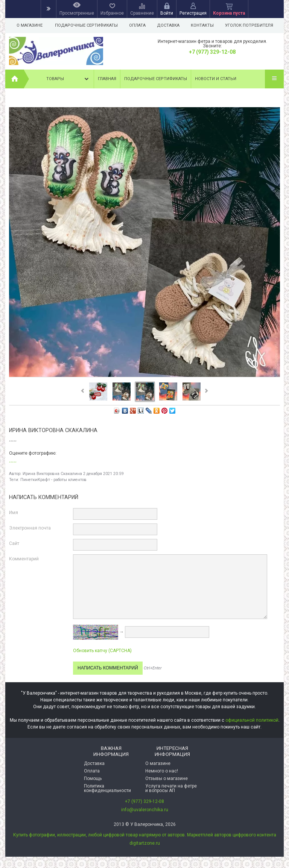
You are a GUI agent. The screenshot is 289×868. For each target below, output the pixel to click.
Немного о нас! (162, 771)
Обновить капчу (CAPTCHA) (102, 651)
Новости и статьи (216, 79)
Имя (14, 513)
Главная (107, 79)
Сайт (14, 543)
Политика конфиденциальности (107, 788)
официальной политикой (252, 720)
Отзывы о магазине (167, 778)
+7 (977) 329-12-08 (212, 52)
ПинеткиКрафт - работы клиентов (53, 480)
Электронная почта (30, 528)
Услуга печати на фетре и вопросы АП (171, 788)
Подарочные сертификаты (86, 25)
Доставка (170, 25)
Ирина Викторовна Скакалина (52, 474)
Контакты (206, 25)
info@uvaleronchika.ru (145, 810)
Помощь (93, 778)
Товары (68, 79)
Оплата (138, 25)
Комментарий (24, 559)
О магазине (30, 25)
